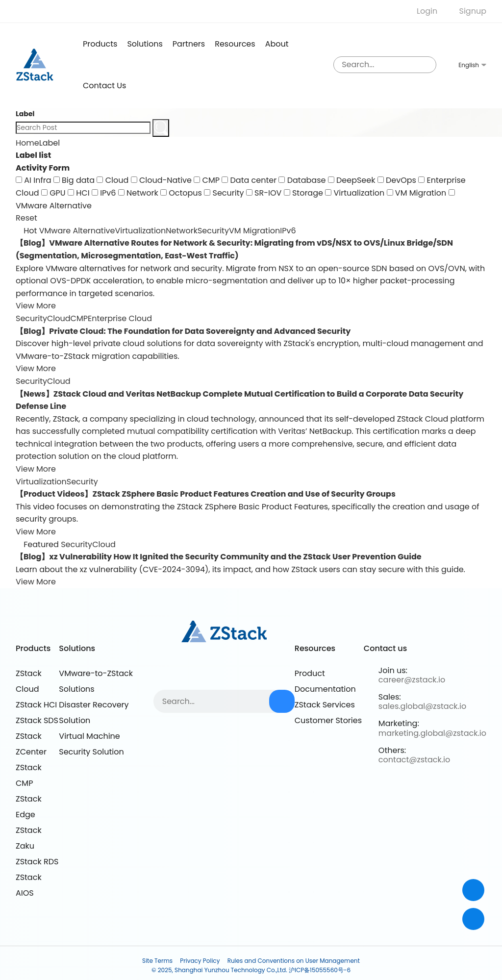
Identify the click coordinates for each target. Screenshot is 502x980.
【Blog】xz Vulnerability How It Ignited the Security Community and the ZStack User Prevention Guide (219, 557)
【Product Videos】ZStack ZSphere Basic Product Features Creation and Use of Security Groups (206, 494)
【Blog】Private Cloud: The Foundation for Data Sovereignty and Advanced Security (183, 331)
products (100, 44)
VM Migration (254, 231)
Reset (26, 218)
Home (27, 143)
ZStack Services (325, 705)
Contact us (104, 86)
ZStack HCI (36, 705)
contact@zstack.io (414, 760)
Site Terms (157, 961)
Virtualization (141, 231)
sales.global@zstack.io (422, 706)
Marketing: (399, 723)
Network (182, 231)
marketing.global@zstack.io (432, 733)
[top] (473, 919)
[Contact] (473, 890)
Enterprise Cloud (120, 318)
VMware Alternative (77, 231)
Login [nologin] (427, 11)
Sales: (390, 697)
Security (213, 231)
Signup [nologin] (473, 11)
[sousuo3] (427, 65)
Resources (235, 44)
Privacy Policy (200, 961)
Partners (189, 44)
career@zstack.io (412, 680)
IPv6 (288, 231)
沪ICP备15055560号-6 (320, 970)
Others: (392, 750)
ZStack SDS (37, 720)
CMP (79, 318)
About (277, 44)
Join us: (393, 670)
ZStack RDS (37, 862)
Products (33, 648)
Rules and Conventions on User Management (294, 961)
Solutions (145, 44)
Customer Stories (328, 720)
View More (36, 306)
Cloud (59, 318)
